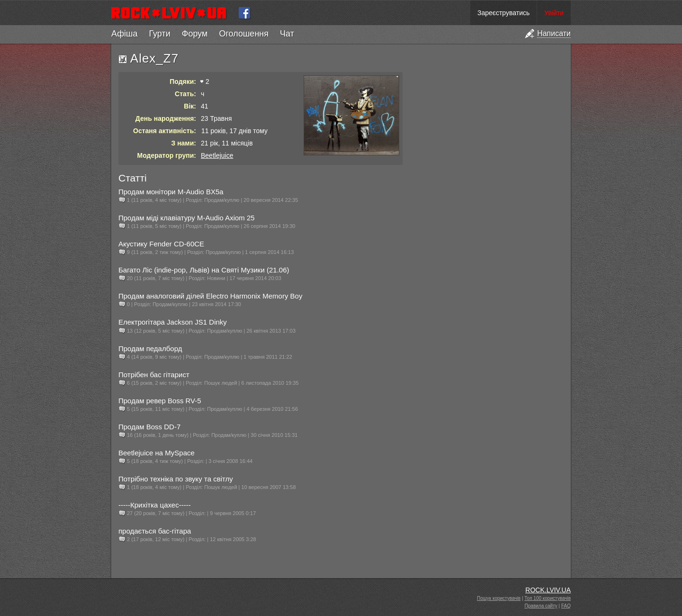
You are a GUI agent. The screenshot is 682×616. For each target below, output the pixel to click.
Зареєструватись (503, 13)
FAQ (566, 606)
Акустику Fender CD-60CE (161, 244)
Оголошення (244, 34)
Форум (195, 34)
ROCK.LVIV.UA (548, 590)
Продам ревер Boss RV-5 (160, 401)
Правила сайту (541, 606)
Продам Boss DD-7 (149, 427)
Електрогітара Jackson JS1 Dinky (173, 322)
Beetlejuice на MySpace (157, 453)
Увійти (554, 13)
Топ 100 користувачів (547, 598)
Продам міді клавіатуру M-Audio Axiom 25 (187, 218)
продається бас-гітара (155, 531)
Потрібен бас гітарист (154, 375)
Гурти (159, 34)
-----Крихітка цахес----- (155, 505)
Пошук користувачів (499, 598)
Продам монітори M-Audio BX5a (171, 192)
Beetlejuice (217, 155)
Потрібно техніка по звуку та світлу (176, 479)
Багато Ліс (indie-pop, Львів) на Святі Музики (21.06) (204, 270)
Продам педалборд (150, 349)
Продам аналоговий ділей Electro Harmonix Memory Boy (210, 296)
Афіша (124, 34)
